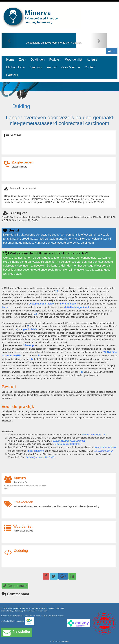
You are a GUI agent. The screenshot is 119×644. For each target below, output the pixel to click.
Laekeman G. (21, 482)
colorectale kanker (23, 506)
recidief (58, 506)
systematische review (42, 304)
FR (112, 51)
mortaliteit (47, 506)
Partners (12, 75)
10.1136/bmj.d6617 (104, 451)
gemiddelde (30, 329)
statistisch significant (76, 307)
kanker (37, 506)
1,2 (57, 291)
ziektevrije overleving (89, 506)
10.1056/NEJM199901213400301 (69, 441)
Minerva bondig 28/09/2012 (68, 444)
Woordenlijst (74, 60)
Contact (90, 67)
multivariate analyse (23, 531)
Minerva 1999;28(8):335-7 (94, 435)
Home (10, 60)
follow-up (28, 345)
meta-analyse (68, 304)
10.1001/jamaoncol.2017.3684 (41, 457)
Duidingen (38, 60)
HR (31, 359)
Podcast (55, 60)
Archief (52, 67)
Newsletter (17, 633)
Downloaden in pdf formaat (23, 188)
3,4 (35, 314)
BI (39, 356)
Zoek (22, 60)
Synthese (36, 67)
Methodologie (15, 67)
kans (5, 307)
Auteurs (92, 60)
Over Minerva (71, 67)
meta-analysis (36, 451)
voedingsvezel (70, 506)
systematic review (105, 447)
